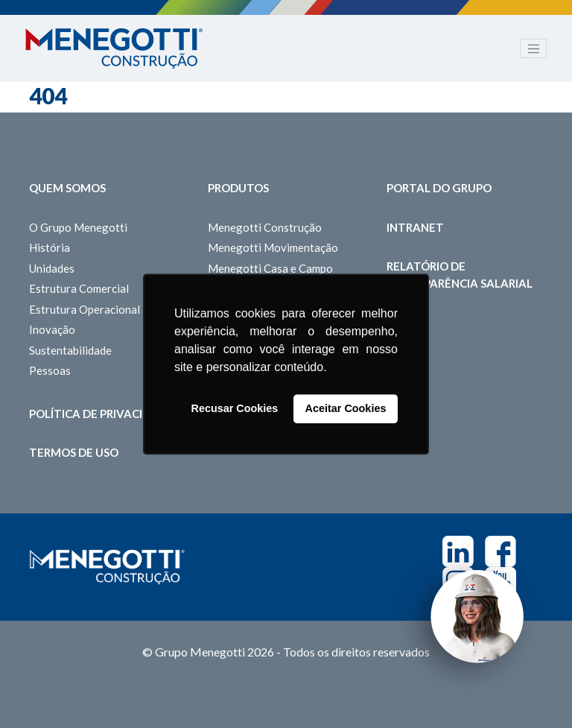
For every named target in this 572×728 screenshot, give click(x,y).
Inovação (52, 329)
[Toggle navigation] (533, 48)
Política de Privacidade (101, 414)
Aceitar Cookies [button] (346, 409)
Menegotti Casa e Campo (270, 268)
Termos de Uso (74, 452)
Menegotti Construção (265, 227)
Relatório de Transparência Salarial (460, 275)
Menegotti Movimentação (273, 247)
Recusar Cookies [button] (235, 409)
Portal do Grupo (439, 188)
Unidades (52, 268)
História (50, 247)
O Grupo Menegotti (78, 227)
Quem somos (67, 188)
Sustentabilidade (70, 350)
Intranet (415, 227)
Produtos (238, 188)
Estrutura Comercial (79, 288)
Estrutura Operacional (85, 309)
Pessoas (50, 370)
